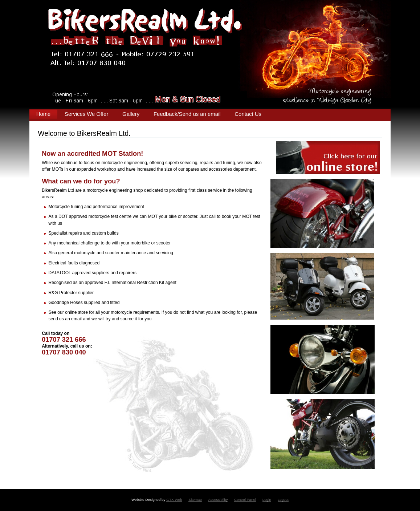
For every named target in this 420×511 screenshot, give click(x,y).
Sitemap (195, 500)
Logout (283, 500)
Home (44, 114)
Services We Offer (86, 114)
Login (267, 500)
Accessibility (218, 500)
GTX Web (174, 500)
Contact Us (248, 114)
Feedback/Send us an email (187, 114)
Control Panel (245, 500)
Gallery (131, 114)
